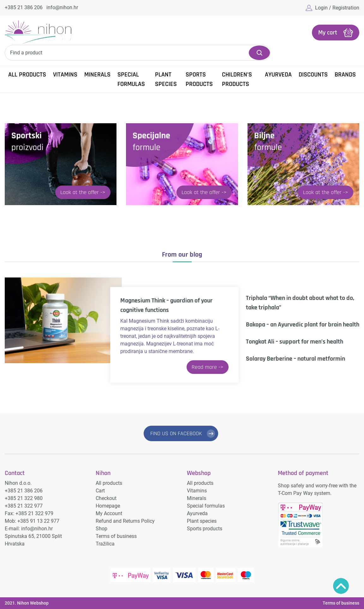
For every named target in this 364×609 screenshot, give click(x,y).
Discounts (313, 75)
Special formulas (131, 79)
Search (259, 53)
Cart (100, 491)
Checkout (106, 498)
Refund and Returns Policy (125, 521)
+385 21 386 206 (24, 7)
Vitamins (65, 75)
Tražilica (105, 544)
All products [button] (27, 75)
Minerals (97, 75)
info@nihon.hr (62, 7)
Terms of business (116, 536)
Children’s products (237, 79)
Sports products (199, 79)
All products (109, 483)
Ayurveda (278, 75)
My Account (109, 513)
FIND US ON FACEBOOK (176, 433)
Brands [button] (345, 75)
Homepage (108, 506)
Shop (101, 529)
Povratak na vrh (341, 586)
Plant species (166, 79)
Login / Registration (337, 8)
